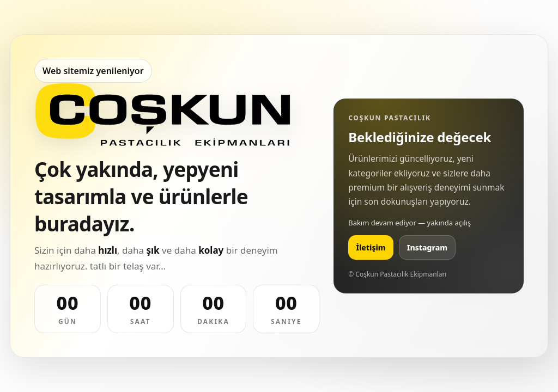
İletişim (371, 247)
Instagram (427, 247)
